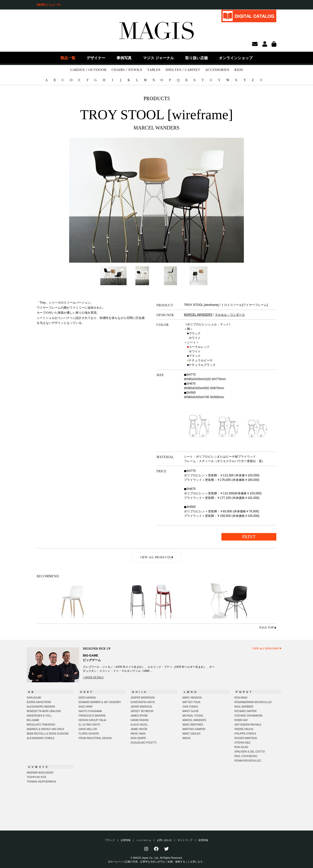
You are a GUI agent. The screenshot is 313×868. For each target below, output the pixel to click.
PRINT (249, 537)
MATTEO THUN (191, 702)
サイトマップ (185, 840)
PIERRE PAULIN (244, 729)
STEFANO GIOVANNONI (248, 716)
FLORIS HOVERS (89, 734)
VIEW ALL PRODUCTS (157, 557)
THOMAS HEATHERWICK (42, 782)
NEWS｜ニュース (49, 5)
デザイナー (96, 58)
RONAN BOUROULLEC (248, 761)
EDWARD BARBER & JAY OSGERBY (100, 702)
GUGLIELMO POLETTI (144, 743)
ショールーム (144, 840)
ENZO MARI (86, 707)
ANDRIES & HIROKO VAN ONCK (45, 729)
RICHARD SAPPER (245, 711)
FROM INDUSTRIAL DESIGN (95, 738)
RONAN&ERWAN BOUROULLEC (253, 702)
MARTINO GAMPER (194, 729)
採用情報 (203, 840)
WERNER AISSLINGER (40, 773)
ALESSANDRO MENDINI (41, 707)
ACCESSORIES (217, 70)
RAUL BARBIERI (244, 707)
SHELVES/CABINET (183, 70)
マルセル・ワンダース (230, 315)
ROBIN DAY (241, 720)
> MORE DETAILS (93, 677)
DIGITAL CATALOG (249, 16)
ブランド (110, 840)
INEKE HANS (138, 734)
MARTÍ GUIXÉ (191, 711)
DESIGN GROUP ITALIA (92, 720)
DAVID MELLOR (88, 729)
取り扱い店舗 (196, 58)
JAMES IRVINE (139, 716)
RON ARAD (241, 698)
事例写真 (124, 58)
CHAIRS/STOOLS (127, 70)
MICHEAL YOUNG (193, 716)
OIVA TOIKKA (190, 707)
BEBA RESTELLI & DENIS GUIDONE (48, 734)
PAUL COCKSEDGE (246, 756)
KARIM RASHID (140, 720)
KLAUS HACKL (139, 725)
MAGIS (186, 738)
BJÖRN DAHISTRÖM (39, 702)
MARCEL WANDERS (198, 315)
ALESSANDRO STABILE (41, 738)
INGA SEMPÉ (138, 738)
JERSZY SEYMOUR (142, 711)
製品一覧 (68, 58)
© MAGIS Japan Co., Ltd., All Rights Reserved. (157, 858)
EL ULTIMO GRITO (89, 725)
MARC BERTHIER (193, 725)
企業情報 (126, 840)
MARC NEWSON (192, 698)
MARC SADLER (191, 734)
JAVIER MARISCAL (142, 707)
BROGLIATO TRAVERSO (41, 725)
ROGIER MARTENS (246, 738)
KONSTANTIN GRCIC (143, 702)
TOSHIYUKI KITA (36, 777)
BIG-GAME (33, 720)
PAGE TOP (268, 627)
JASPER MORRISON (143, 698)
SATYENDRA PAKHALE (248, 725)
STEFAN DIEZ (242, 743)
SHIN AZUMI (34, 698)
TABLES (154, 70)
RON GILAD (241, 747)
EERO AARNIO (87, 698)
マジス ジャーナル (158, 58)
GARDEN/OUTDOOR (88, 70)
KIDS (239, 70)
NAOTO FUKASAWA (90, 711)
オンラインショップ (236, 58)
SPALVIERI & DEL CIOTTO (250, 752)
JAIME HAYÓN (139, 729)
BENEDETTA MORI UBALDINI (44, 711)
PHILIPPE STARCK (245, 734)
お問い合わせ (164, 840)
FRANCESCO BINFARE (92, 716)
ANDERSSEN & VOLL (39, 716)
